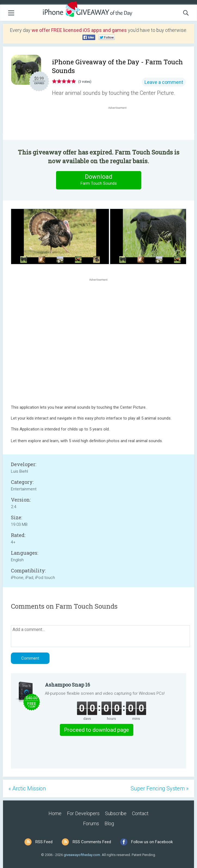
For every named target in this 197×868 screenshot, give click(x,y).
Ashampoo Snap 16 (67, 685)
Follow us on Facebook (152, 842)
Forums (91, 823)
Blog (109, 823)
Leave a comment (164, 82)
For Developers (83, 813)
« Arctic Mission (27, 788)
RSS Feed (44, 842)
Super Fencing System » (160, 788)
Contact (140, 813)
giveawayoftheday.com (82, 855)
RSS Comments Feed (92, 842)
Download (98, 180)
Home (55, 813)
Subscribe (116, 813)
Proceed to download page (96, 730)
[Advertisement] (120, 123)
